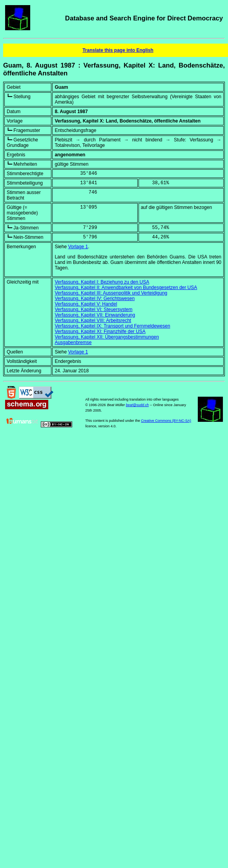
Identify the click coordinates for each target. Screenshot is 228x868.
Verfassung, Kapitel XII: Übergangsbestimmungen (107, 337)
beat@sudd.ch (137, 405)
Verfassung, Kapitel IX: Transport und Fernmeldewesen (112, 326)
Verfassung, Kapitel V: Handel (86, 304)
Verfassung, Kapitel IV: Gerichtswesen (95, 298)
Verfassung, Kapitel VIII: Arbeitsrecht (93, 320)
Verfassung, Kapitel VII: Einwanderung (95, 315)
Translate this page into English (118, 50)
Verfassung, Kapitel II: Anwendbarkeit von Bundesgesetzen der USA (126, 288)
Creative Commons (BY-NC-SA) (166, 421)
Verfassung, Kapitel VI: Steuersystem (93, 309)
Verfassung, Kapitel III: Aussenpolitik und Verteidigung (111, 293)
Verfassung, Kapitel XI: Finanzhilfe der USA (100, 331)
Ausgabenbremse (73, 342)
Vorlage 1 (78, 247)
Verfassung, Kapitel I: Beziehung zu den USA (102, 282)
